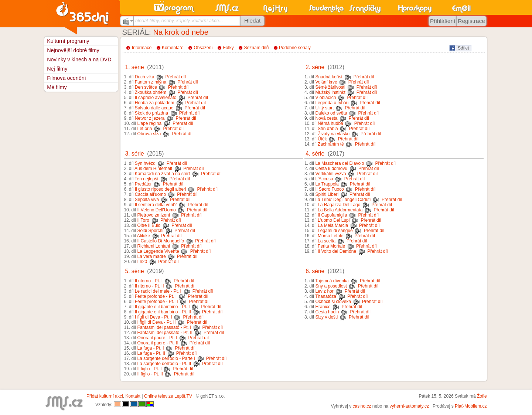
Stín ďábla (328, 129)
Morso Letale (330, 236)
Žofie (482, 396)
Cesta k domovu (331, 169)
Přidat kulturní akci (105, 396)
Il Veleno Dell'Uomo (156, 210)
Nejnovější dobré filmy (73, 50)
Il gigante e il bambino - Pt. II (163, 312)
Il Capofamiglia (332, 215)
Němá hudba (330, 123)
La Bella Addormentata (340, 210)
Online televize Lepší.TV (168, 396)
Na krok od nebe (181, 32)
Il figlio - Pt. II (150, 374)
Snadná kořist (329, 77)
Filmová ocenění (66, 78)
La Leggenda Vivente (158, 251)
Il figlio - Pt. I (149, 369)
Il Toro (143, 220)
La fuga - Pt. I (150, 348)
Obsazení (203, 48)
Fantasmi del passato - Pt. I (164, 327)
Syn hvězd (145, 163)
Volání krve (326, 82)
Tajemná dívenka (332, 281)
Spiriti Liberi (327, 194)
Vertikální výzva (330, 174)
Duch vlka (145, 77)
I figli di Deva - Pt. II (156, 322)
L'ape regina (149, 123)
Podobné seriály (295, 48)
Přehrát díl (175, 77)
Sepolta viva (147, 200)
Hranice (323, 307)
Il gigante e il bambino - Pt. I (162, 307)
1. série (135, 67)
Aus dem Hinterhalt (153, 169)
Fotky (229, 48)
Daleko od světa (331, 113)
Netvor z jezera (150, 118)
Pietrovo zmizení (154, 215)
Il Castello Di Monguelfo (161, 241)
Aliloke (144, 236)
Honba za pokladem (155, 103)
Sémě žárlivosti (330, 87)
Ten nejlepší (147, 179)
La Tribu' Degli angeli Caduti (343, 200)
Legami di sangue (335, 231)
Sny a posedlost (331, 286)
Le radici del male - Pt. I (158, 291)
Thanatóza (326, 296)
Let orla (144, 129)
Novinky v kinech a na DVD (79, 59)
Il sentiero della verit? (156, 205)
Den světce (146, 87)
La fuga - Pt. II (151, 353)
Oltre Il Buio (149, 225)
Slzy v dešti (326, 317)
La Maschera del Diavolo (340, 163)
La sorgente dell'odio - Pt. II (164, 364)
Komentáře (173, 48)
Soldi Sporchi (150, 231)
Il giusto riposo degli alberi (161, 189)
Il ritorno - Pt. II (149, 286)
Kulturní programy (68, 41)
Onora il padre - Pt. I (157, 338)
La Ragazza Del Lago (339, 205)
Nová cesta (326, 118)
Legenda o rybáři (332, 103)
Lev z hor (324, 291)
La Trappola (327, 184)
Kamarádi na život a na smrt (162, 174)
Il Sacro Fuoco (329, 189)
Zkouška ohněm (151, 92)
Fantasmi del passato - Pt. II (165, 333)
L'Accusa (324, 179)
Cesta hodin (327, 312)
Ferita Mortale (331, 246)
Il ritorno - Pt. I (149, 281)
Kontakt (133, 396)
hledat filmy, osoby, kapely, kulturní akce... (179, 21)
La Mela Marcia (333, 225)
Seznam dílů (257, 48)
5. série (135, 271)
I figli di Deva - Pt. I (154, 317)
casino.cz (362, 406)
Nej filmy (57, 69)
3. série (135, 154)
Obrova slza (149, 134)
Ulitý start (324, 108)
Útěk (322, 139)
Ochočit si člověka (333, 302)
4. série (315, 154)
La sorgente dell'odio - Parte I (166, 358)
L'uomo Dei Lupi (334, 220)
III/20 (142, 262)
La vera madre (151, 256)
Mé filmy (57, 87)
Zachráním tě (331, 144)
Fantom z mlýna (151, 82)
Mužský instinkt (330, 92)
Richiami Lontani (154, 246)
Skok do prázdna (151, 113)
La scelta (327, 241)
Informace (142, 48)
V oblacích (325, 98)
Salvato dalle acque (154, 108)
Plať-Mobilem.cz (471, 406)
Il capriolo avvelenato (156, 98)
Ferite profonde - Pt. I (156, 296)
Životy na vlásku (334, 134)
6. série (315, 271)
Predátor (143, 184)
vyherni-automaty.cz (409, 406)
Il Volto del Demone (337, 251)
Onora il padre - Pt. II (158, 343)
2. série (315, 67)
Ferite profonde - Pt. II (156, 302)
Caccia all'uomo (150, 194)
